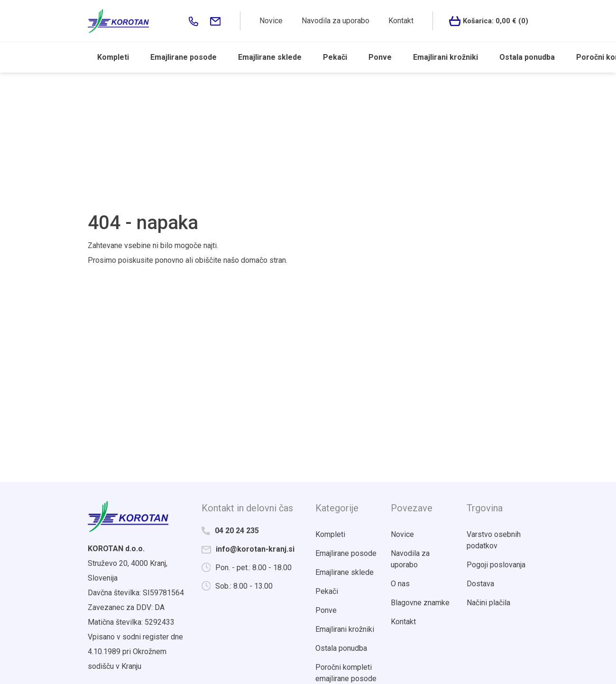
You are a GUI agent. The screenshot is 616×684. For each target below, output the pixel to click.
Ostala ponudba (527, 57)
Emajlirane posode (184, 57)
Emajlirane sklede (270, 57)
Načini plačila (488, 603)
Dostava (480, 584)
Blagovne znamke (420, 603)
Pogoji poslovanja (496, 565)
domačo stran (263, 260)
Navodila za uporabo (336, 21)
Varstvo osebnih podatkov (494, 540)
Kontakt (401, 21)
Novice (271, 21)
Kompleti (113, 57)
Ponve (380, 57)
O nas (400, 584)
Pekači (335, 57)
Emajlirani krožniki (446, 57)
